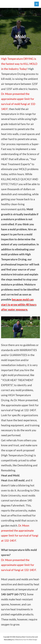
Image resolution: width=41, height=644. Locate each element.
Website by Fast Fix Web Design (26, 640)
